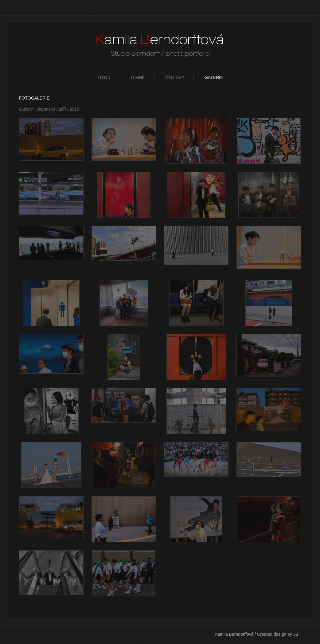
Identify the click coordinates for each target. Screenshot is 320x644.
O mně (138, 77)
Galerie (214, 77)
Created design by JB (278, 634)
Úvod (104, 77)
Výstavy (175, 77)
